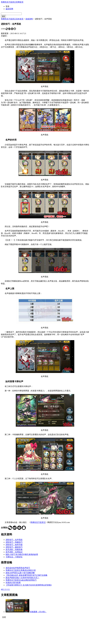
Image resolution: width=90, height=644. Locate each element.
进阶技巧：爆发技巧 (14, 547)
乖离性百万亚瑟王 (38, 522)
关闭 (4, 617)
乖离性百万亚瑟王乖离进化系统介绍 (21, 570)
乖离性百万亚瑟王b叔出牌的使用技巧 (21, 580)
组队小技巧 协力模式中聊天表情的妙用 (22, 554)
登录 (7, 6)
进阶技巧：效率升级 (14, 545)
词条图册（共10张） (38, 612)
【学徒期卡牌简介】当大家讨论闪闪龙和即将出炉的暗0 (29, 585)
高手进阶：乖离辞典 (14, 550)
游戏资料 (29, 19)
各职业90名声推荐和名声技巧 (18, 568)
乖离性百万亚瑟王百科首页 (12, 19)
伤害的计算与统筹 (13, 583)
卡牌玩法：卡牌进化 (14, 557)
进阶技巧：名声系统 (14, 540)
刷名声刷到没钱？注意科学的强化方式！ (22, 578)
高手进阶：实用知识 (14, 552)
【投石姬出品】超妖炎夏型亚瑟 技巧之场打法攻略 (26, 575)
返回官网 (9, 9)
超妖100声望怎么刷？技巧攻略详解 (20, 573)
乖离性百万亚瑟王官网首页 (12, 2)
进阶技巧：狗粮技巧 (14, 542)
